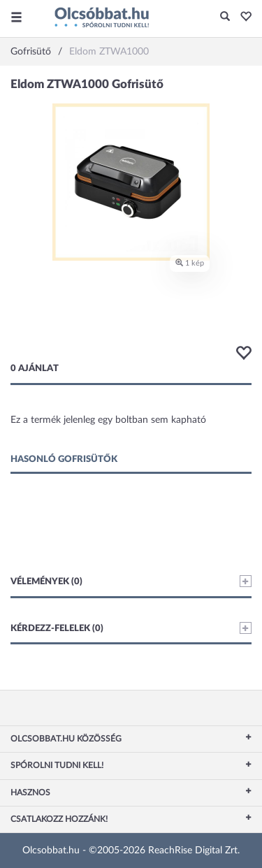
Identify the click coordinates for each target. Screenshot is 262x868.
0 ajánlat (35, 369)
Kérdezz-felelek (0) (131, 628)
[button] (242, 17)
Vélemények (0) (131, 581)
